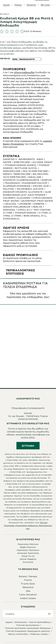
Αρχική (9, 622)
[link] (28, 31)
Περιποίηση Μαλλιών (28, 544)
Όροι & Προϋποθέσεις (40, 622)
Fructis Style (28, 584)
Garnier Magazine (28, 559)
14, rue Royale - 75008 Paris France (28, 416)
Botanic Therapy (28, 576)
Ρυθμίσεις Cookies (39, 634)
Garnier (28, 413)
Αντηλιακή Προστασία (28, 553)
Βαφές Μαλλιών (28, 547)
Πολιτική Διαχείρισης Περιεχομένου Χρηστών (28, 631)
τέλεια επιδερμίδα (24, 72)
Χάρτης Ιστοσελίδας (18, 634)
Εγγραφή (28, 446)
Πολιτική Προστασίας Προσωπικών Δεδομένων (28, 628)
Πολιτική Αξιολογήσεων (28, 625)
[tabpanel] (28, 108)
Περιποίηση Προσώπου (28, 550)
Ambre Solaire (28, 598)
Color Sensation (28, 594)
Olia (28, 591)
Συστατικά (28, 562)
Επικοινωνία (21, 622)
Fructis (28, 580)
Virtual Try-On (28, 556)
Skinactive (28, 587)
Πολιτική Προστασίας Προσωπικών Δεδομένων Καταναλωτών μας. (28, 525)
